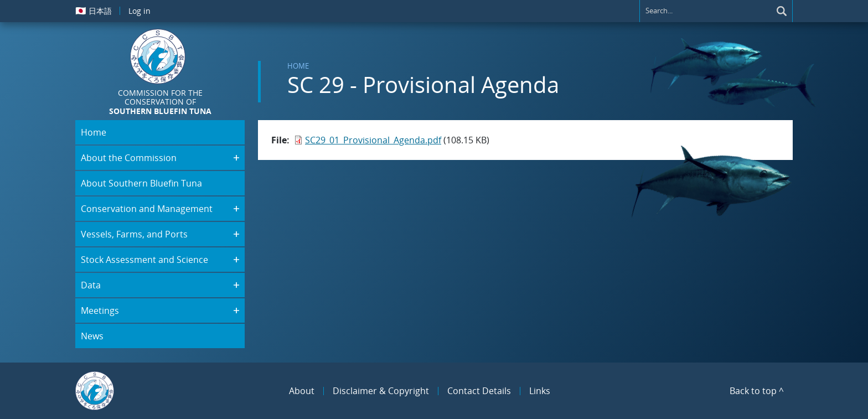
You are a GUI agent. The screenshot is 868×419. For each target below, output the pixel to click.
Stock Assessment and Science (144, 260)
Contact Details (479, 391)
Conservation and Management (147, 209)
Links (540, 391)
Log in (139, 11)
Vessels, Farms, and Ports (134, 234)
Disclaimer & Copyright (381, 391)
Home (298, 66)
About (302, 391)
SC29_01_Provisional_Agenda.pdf (373, 140)
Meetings (100, 311)
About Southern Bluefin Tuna (141, 183)
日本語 (94, 11)
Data (91, 285)
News (92, 336)
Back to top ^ (757, 391)
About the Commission (129, 158)
